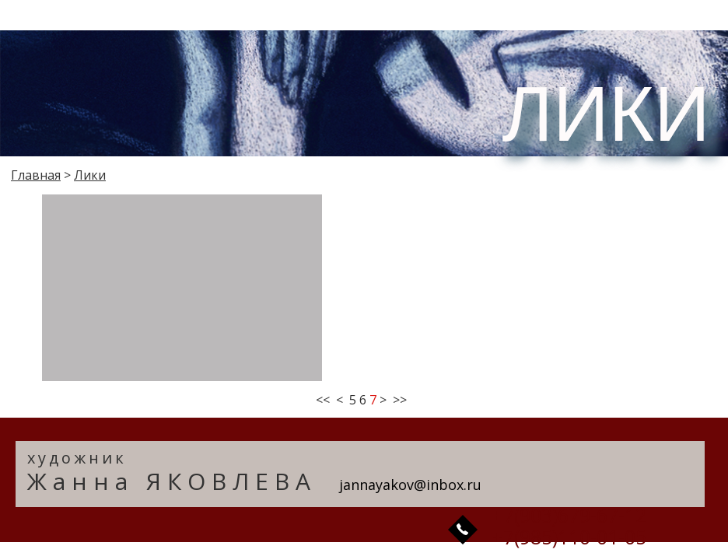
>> (400, 400)
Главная (36, 175)
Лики (90, 175)
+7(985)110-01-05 (569, 537)
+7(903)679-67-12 (569, 515)
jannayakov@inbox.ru (410, 485)
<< (323, 400)
